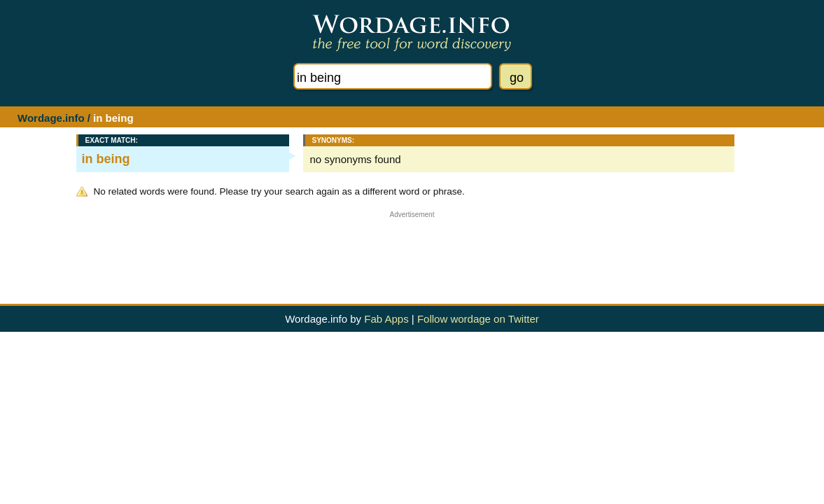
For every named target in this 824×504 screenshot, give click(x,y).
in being (106, 159)
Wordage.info (51, 118)
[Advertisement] (412, 250)
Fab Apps (386, 319)
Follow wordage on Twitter (478, 319)
